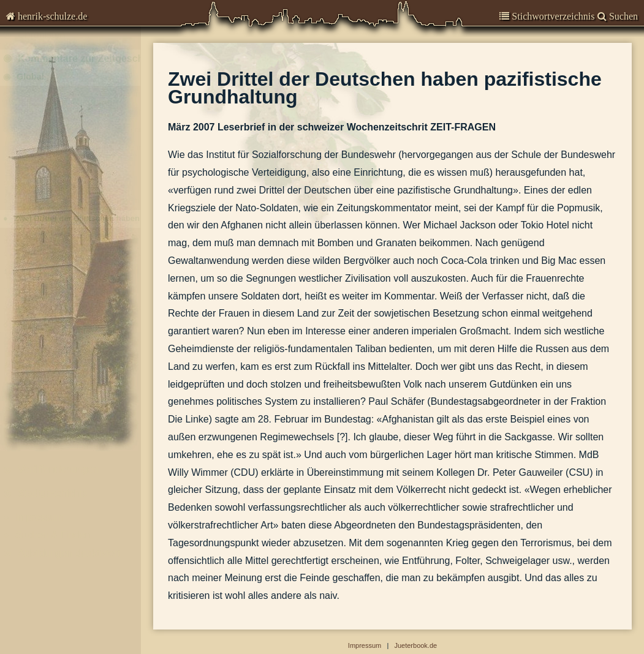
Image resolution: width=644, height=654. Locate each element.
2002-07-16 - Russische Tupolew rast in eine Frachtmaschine (81, 357)
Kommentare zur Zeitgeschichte (85, 73)
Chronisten (41, 49)
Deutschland (41, 382)
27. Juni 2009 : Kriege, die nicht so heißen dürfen (81, 126)
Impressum (40, 532)
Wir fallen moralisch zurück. (63, 304)
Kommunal (38, 406)
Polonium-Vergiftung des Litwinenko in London (81, 251)
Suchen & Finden (53, 550)
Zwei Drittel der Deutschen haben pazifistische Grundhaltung (81, 233)
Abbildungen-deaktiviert (69, 567)
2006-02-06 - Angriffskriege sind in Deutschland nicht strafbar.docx (81, 286)
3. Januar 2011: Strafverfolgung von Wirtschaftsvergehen (81, 109)
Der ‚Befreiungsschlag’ (54, 180)
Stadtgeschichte (53, 508)
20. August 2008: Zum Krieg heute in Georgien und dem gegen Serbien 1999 (81, 162)
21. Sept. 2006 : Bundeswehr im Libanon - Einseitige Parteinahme (81, 269)
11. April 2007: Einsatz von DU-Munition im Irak (81, 215)
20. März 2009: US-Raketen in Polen (79, 144)
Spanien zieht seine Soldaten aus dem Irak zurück (81, 322)
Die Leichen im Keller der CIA (66, 197)
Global (30, 91)
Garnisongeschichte (61, 460)
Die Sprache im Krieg (51, 340)
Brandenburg (42, 430)
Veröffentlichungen (58, 484)
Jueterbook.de (415, 645)
